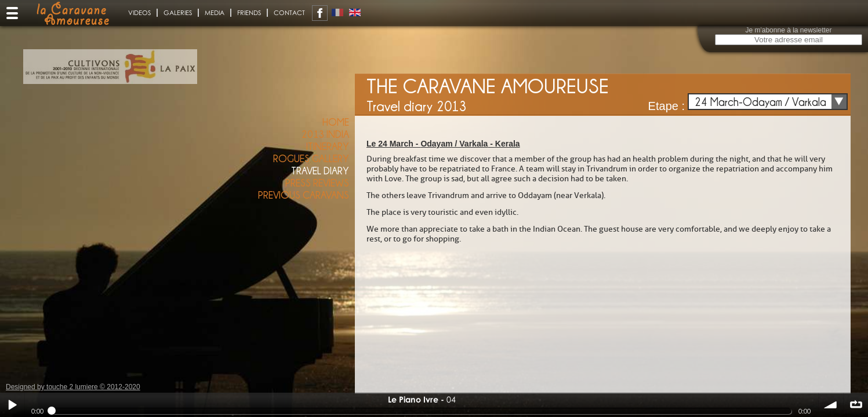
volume (831, 405)
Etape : (667, 106)
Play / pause (12, 405)
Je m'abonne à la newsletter (788, 30)
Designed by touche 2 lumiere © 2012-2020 (73, 387)
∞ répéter (856, 405)
